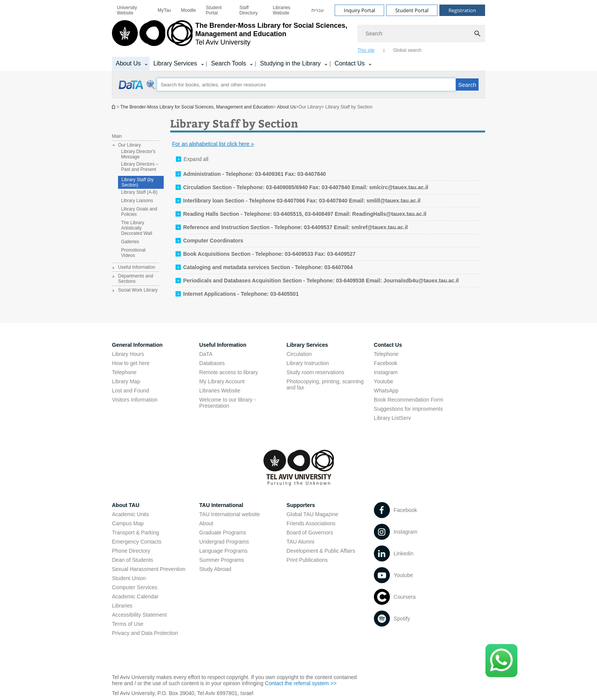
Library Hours (128, 354)
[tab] (251, 174)
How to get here (131, 363)
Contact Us (350, 63)
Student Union (129, 578)
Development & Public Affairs (321, 551)
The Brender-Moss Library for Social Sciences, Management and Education (197, 107)
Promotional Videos (133, 253)
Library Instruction (308, 363)
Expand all (196, 159)
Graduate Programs (223, 533)
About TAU (126, 505)
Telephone (124, 372)
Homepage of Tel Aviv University (114, 107)
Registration (462, 10)
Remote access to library (228, 372)
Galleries (130, 242)
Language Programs (223, 551)
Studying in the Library (290, 63)
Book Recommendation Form (409, 400)
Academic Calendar (135, 596)
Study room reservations (316, 372)
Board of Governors (310, 533)
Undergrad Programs (224, 542)
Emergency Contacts (137, 542)
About (206, 523)
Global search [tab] (407, 50)
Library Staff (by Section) (137, 182)
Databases (212, 363)
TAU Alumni (301, 542)
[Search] (421, 33)
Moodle (188, 10)
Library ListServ (392, 418)
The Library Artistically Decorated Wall (137, 228)
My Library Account (222, 381)
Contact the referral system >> (301, 683)
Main (117, 136)
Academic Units (130, 514)
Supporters (301, 505)
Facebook (385, 363)
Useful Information (223, 345)
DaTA (206, 354)
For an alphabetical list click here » (213, 144)
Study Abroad (215, 569)
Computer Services (135, 587)
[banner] (298, 35)
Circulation (299, 354)
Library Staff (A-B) (139, 192)
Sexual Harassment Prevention (149, 569)
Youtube (384, 381)
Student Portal (214, 10)
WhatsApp (386, 391)
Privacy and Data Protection (145, 633)
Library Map (126, 381)
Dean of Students (132, 560)
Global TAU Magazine (313, 514)
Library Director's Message (138, 154)
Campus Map (128, 523)
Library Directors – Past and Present (140, 167)
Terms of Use (128, 624)
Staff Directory (249, 10)
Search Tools (228, 63)
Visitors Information (135, 400)
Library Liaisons (137, 201)
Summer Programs (221, 560)
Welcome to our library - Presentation (227, 403)
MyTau (164, 10)
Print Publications (307, 560)
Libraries (122, 606)
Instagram (386, 372)
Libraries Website (282, 10)
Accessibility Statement (139, 615)
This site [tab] (366, 50)
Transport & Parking (136, 533)
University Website (127, 10)
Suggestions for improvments (408, 409)
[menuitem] (132, 10)
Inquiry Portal (359, 10)
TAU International (221, 505)
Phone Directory (131, 551)
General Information (137, 345)
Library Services (175, 63)
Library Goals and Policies (139, 212)
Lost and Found (130, 391)
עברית (318, 10)
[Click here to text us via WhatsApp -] (501, 661)
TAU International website (229, 514)
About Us (128, 63)
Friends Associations (311, 523)
